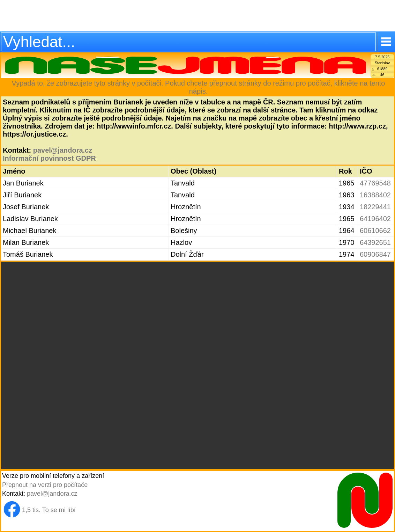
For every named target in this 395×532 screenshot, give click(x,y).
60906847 (375, 254)
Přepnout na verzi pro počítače (45, 485)
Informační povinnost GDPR (49, 158)
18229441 (375, 207)
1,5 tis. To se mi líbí (49, 510)
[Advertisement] (197, 16)
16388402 (375, 195)
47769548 (375, 183)
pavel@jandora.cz (63, 150)
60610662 (375, 231)
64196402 (375, 219)
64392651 (375, 242)
